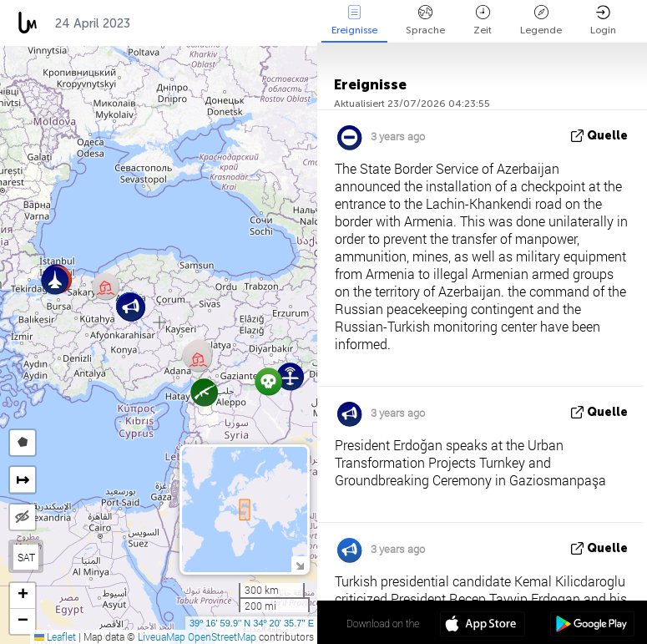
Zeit (483, 20)
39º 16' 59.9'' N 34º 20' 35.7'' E (252, 623)
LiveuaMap (162, 636)
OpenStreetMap (222, 636)
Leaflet (55, 636)
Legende (541, 20)
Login (603, 20)
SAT (26, 557)
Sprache (425, 20)
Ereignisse (354, 20)
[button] (106, 286)
